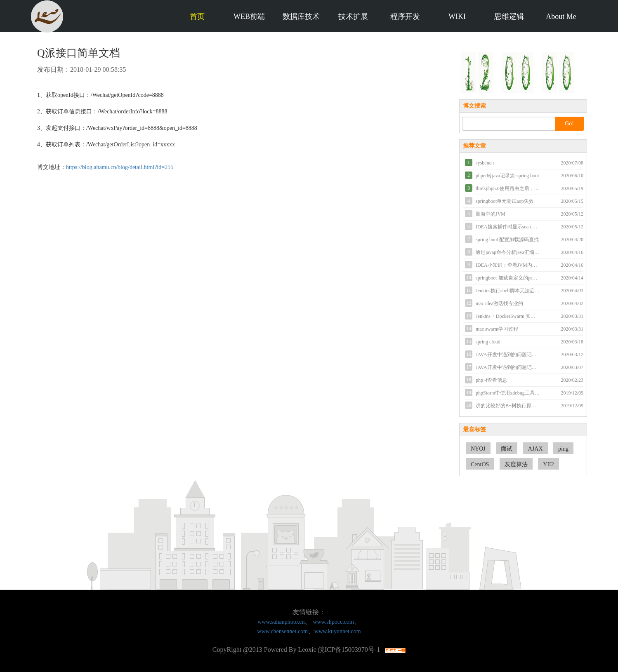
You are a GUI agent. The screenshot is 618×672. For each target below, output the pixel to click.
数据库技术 (301, 16)
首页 (197, 16)
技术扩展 (353, 16)
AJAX (535, 449)
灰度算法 (516, 464)
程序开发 (405, 16)
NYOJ (478, 449)
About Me (561, 16)
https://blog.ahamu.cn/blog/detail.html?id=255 (120, 167)
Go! (569, 123)
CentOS (480, 464)
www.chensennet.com (282, 631)
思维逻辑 (509, 16)
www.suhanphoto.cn (281, 622)
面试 (507, 449)
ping (563, 449)
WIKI (457, 16)
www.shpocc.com (333, 622)
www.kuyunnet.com (338, 631)
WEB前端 (249, 16)
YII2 (548, 464)
